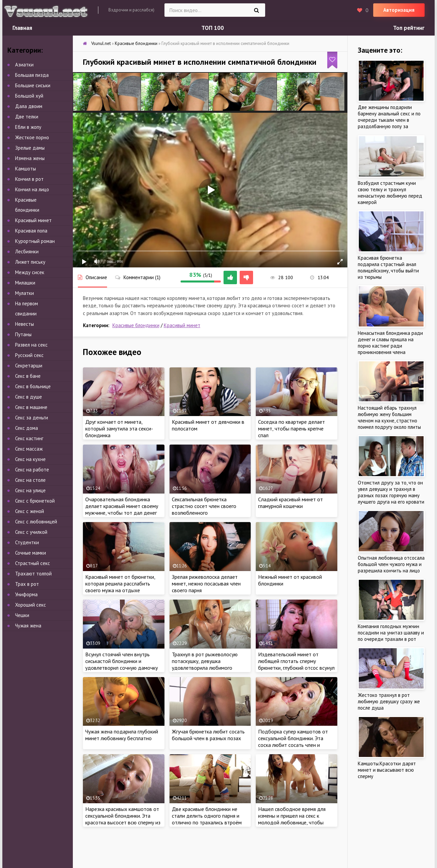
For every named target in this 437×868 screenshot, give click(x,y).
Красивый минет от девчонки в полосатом (208, 425)
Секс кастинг (29, 438)
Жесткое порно (32, 137)
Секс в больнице (33, 386)
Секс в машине (31, 407)
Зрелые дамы (30, 148)
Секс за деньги (32, 418)
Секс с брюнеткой (35, 501)
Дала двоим (29, 106)
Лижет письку (30, 262)
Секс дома (27, 428)
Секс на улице (30, 490)
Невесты (25, 324)
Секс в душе (29, 397)
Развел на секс (31, 345)
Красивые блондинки (136, 325)
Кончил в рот (29, 179)
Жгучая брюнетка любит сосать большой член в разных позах (208, 735)
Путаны (23, 334)
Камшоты (26, 169)
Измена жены (30, 158)
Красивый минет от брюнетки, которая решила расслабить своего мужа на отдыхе (120, 583)
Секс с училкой (31, 532)
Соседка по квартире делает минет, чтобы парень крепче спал (292, 428)
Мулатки (25, 293)
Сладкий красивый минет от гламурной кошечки (290, 503)
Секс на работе (32, 470)
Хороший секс (31, 605)
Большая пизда (32, 75)
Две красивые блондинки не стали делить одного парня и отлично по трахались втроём (207, 816)
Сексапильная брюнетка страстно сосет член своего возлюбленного (204, 506)
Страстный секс (33, 563)
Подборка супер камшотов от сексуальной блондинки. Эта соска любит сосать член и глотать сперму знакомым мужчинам (293, 745)
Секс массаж (29, 449)
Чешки (22, 615)
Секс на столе (30, 480)
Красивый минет (182, 325)
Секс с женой (30, 511)
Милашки (25, 283)
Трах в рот (27, 584)
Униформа (26, 594)
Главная (22, 28)
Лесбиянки (27, 251)
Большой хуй (29, 96)
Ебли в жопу (28, 127)
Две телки (27, 117)
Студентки (27, 542)
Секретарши (29, 366)
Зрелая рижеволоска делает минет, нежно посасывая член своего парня (206, 583)
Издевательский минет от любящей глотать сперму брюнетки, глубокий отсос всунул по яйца (296, 664)
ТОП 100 (213, 28)
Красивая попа (31, 231)
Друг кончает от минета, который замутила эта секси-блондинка (119, 428)
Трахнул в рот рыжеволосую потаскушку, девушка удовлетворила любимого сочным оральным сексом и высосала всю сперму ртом (205, 668)
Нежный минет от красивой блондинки (290, 580)
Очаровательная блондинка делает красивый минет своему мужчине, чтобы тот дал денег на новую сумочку (122, 509)
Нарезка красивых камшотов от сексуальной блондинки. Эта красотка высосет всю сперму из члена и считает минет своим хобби (123, 822)
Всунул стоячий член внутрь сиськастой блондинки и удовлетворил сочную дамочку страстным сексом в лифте (122, 664)
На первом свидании (27, 309)
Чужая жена (28, 626)
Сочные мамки (31, 553)
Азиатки (24, 65)
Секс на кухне (30, 459)
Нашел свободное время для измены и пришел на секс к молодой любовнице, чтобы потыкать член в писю (292, 819)
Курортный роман (35, 241)
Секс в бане (28, 376)
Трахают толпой (33, 574)
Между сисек (30, 272)
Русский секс (29, 355)
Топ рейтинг (409, 28)
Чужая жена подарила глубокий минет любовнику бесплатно (122, 735)
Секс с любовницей (36, 522)
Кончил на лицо (32, 189)
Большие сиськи (33, 85)
